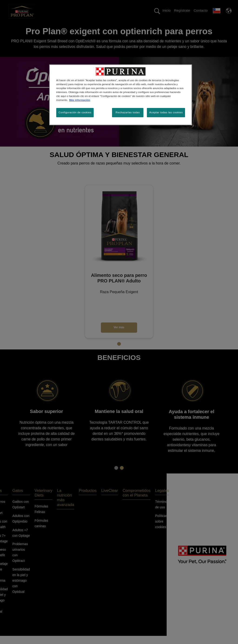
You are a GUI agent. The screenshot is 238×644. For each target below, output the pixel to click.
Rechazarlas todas (128, 112)
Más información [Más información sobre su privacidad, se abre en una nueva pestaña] (79, 100)
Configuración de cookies (75, 112)
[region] (121, 95)
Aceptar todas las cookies (166, 112)
